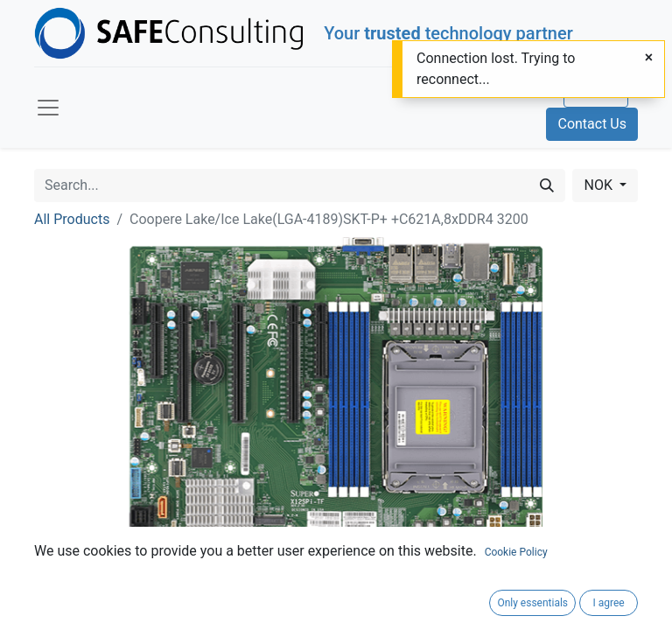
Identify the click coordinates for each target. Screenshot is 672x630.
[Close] (649, 58)
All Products (72, 219)
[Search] (547, 185)
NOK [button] (599, 185)
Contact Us (592, 124)
